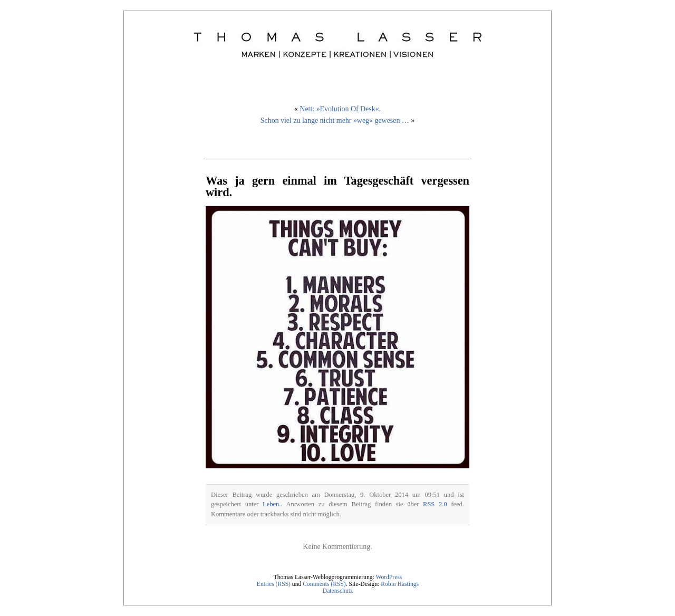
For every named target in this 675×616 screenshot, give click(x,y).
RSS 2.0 (435, 504)
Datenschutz (338, 591)
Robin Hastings (400, 584)
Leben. (272, 504)
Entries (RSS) (274, 584)
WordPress (389, 577)
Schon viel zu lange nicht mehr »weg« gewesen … (335, 121)
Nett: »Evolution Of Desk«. (340, 109)
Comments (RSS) (324, 584)
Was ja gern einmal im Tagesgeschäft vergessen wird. (337, 186)
